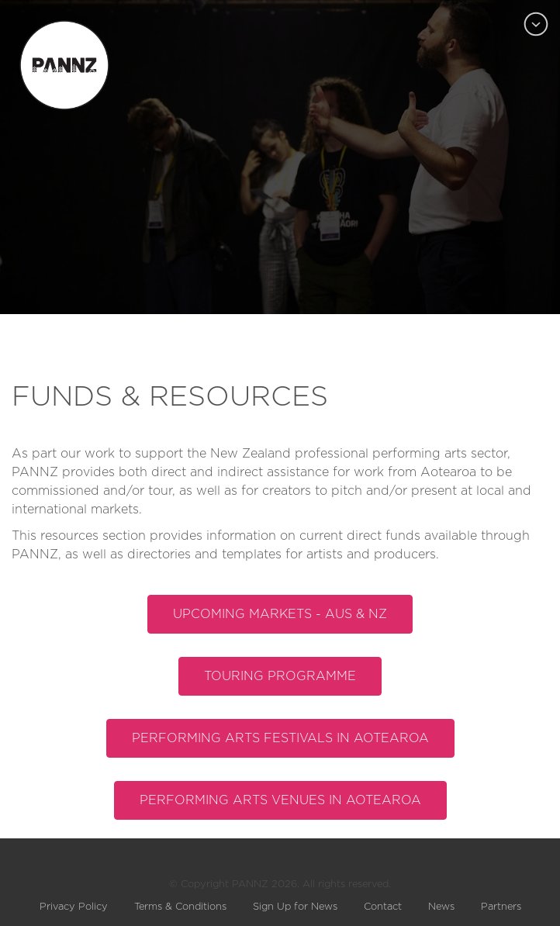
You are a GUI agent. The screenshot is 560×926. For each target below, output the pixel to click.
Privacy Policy (74, 907)
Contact (383, 907)
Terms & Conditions (180, 907)
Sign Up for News (295, 907)
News (441, 907)
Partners (501, 907)
